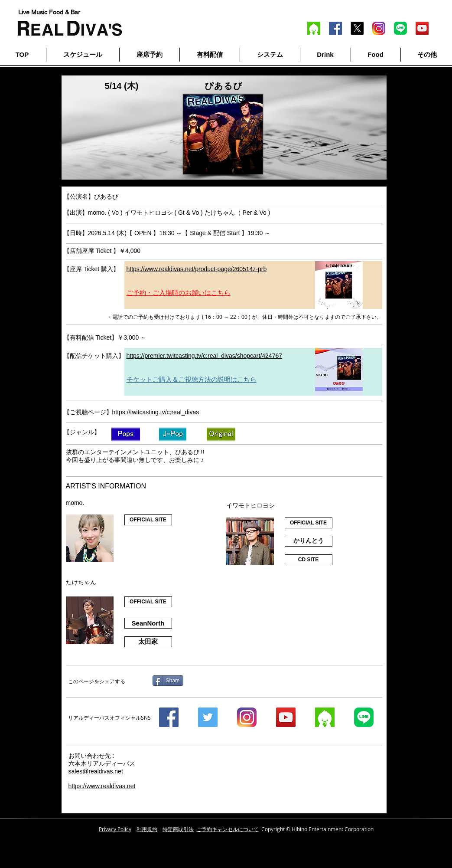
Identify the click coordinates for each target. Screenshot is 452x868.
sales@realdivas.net (96, 771)
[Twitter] (208, 717)
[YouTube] (422, 28)
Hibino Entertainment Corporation (333, 829)
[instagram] (247, 717)
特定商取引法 (178, 829)
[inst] (379, 28)
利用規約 (147, 829)
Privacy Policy (115, 829)
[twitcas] (314, 28)
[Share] (168, 681)
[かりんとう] (309, 541)
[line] (400, 28)
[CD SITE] (309, 560)
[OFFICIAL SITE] (148, 520)
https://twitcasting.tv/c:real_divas (156, 412)
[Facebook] (335, 28)
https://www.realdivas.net (102, 786)
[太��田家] (148, 642)
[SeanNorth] (148, 623)
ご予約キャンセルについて (228, 829)
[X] (357, 28)
